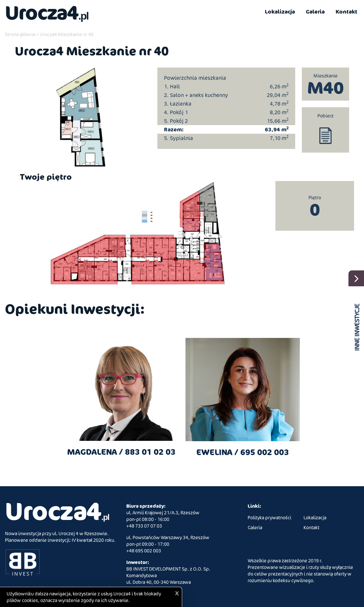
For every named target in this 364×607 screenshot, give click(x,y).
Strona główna (20, 34)
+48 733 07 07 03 (144, 526)
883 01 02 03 (150, 452)
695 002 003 (265, 452)
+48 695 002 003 (144, 551)
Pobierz (325, 116)
